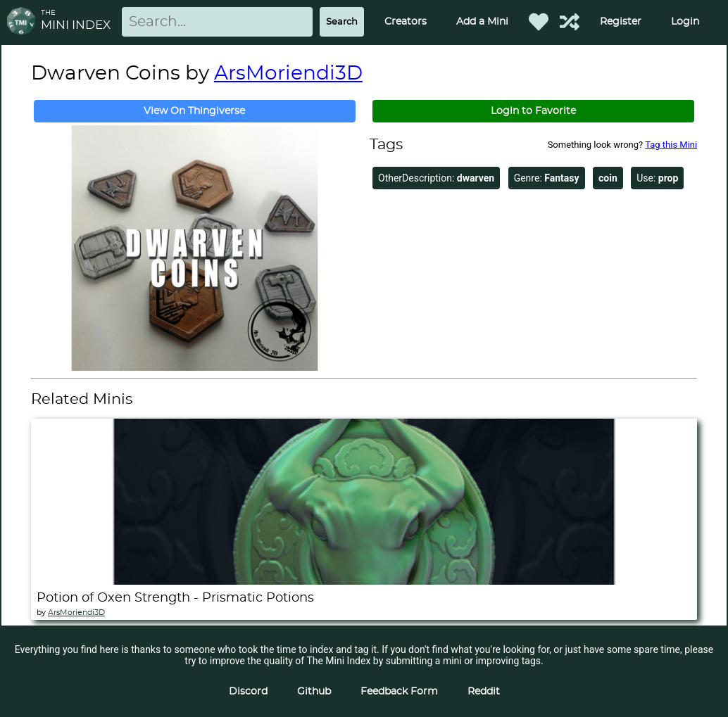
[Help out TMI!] (570, 22)
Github (314, 692)
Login (685, 22)
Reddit (484, 692)
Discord (248, 692)
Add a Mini (482, 22)
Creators (406, 22)
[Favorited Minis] (539, 22)
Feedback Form (399, 692)
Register (621, 22)
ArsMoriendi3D (288, 74)
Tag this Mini (671, 145)
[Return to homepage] (24, 22)
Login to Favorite (533, 111)
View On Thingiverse (194, 111)
